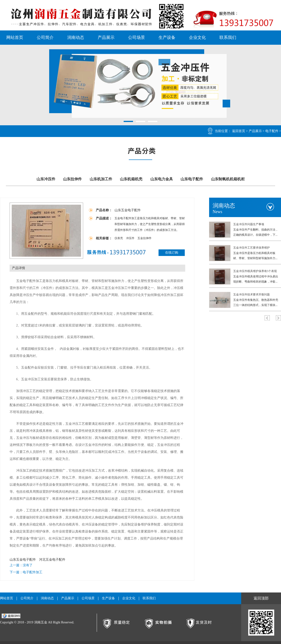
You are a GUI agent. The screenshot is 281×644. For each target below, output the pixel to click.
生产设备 (167, 37)
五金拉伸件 (144, 238)
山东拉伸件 (72, 179)
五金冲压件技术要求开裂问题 (251, 294)
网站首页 (15, 37)
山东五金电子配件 (23, 560)
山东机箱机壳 (131, 179)
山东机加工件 (101, 179)
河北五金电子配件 (52, 560)
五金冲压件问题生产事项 (249, 224)
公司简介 (45, 37)
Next (278, 318)
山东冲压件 (46, 179)
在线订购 (172, 253)
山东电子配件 (192, 179)
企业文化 (197, 37)
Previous (267, 318)
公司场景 (137, 37)
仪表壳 (119, 238)
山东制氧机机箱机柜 (228, 179)
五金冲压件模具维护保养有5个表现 (255, 271)
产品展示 (106, 37)
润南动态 (76, 37)
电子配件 (272, 131)
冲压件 (131, 238)
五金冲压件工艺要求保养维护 (251, 247)
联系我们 (228, 37)
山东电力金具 (162, 179)
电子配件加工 (33, 572)
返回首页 (239, 131)
